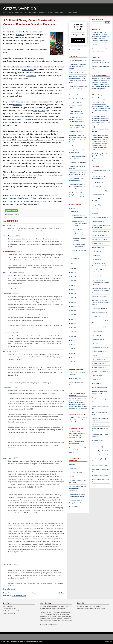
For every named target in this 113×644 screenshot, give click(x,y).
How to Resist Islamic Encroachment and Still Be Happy (77, 105)
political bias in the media (99, 347)
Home (34, 593)
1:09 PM (16, 458)
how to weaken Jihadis (98, 309)
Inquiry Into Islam (56, 198)
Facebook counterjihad (98, 235)
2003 (72, 353)
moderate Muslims (97, 331)
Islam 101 (72, 464)
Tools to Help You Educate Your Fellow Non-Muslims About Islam (78, 89)
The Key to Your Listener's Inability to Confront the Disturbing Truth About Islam (77, 119)
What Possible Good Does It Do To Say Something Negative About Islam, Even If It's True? (78, 195)
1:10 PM (16, 565)
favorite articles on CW (98, 239)
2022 (72, 272)
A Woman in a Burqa (75, 95)
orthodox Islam (43, 131)
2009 (72, 328)
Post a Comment (9, 589)
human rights (18, 105)
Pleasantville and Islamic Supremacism (53, 608)
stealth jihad (95, 384)
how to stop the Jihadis (98, 296)
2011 (72, 319)
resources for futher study (99, 371)
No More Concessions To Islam (12, 611)
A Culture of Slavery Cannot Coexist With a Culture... (79, 223)
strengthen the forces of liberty (100, 406)
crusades (95, 213)
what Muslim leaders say (99, 465)
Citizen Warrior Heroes (9, 609)
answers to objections (98, 191)
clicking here (95, 37)
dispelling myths (97, 221)
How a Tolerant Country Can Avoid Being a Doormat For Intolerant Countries (77, 187)
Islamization (20, 35)
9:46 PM (16, 294)
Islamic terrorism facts (98, 327)
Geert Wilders (96, 256)
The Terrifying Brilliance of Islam (78, 60)
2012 (72, 315)
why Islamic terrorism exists (100, 475)
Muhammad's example (26, 116)
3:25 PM (16, 333)
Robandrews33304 (10, 252)
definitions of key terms (99, 217)
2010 (72, 323)
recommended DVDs (98, 367)
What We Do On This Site (76, 72)
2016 (72, 298)
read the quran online (98, 359)
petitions (94, 343)
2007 (72, 336)
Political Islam (73, 468)
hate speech (95, 260)
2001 (72, 362)
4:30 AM (20, 252)
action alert (95, 187)
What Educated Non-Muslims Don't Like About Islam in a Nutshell (77, 66)
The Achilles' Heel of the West (78, 162)
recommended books (98, 363)
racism (94, 355)
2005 (72, 345)
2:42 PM (16, 225)
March (74, 212)
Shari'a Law (95, 380)
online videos (96, 335)
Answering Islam (74, 507)
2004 (72, 349)
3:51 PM (21, 273)
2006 (72, 340)
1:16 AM (18, 236)
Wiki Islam (72, 476)
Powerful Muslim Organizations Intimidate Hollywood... (80, 232)
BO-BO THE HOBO (10, 273)
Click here (77, 422)
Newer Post (7, 593)
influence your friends (98, 313)
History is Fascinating (11, 201)
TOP (111, 642)
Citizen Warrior (20, 9)
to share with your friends (99, 451)
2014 (72, 306)
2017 (72, 294)
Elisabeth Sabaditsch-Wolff (100, 231)
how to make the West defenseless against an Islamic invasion (101, 282)
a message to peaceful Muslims (101, 170)
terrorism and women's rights (100, 428)
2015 (72, 302)
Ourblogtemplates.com (33, 642)
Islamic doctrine (28, 70)
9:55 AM (16, 351)
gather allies (95, 252)
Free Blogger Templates (9, 642)
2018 (72, 289)
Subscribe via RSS (75, 50)
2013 (72, 311)
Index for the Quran (75, 379)
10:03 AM (16, 388)
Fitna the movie (96, 243)
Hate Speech (73, 146)
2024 (72, 264)
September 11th (97, 376)
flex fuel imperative (97, 247)
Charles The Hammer (98, 209)
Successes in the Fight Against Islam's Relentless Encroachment (78, 488)
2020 (72, 281)
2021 (72, 277)
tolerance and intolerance (99, 455)
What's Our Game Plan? (76, 99)
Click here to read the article (48, 625)
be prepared (95, 205)
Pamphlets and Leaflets (76, 132)
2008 (72, 332)
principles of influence (98, 351)
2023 (72, 268)
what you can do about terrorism (101, 469)
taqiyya (94, 131)
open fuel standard (97, 339)
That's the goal (31, 76)
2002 (72, 357)
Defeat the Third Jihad (9, 613)
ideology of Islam (39, 111)
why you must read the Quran (100, 479)
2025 (72, 208)
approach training (97, 195)
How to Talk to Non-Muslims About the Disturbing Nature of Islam (100, 303)
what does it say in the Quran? (100, 459)
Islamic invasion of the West (100, 321)
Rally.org (103, 34)
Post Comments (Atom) (19, 596)
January (75, 258)
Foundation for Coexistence (33, 201)
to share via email (97, 447)
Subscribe (78, 40)
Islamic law (57, 137)
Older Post (61, 593)
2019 (72, 285)
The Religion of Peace (75, 472)
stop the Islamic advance (99, 388)
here (11, 204)
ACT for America (97, 183)
